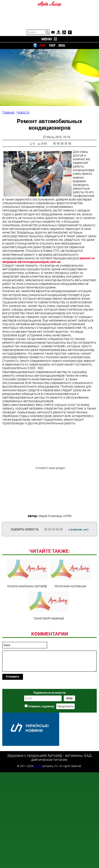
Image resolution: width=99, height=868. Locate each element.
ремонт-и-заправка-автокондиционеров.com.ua (49, 260)
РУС (43, 45)
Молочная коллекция (70, 573)
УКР (52, 45)
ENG (62, 45)
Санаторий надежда (49, 605)
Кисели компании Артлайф (27, 573)
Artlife (38, 766)
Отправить (13, 676)
